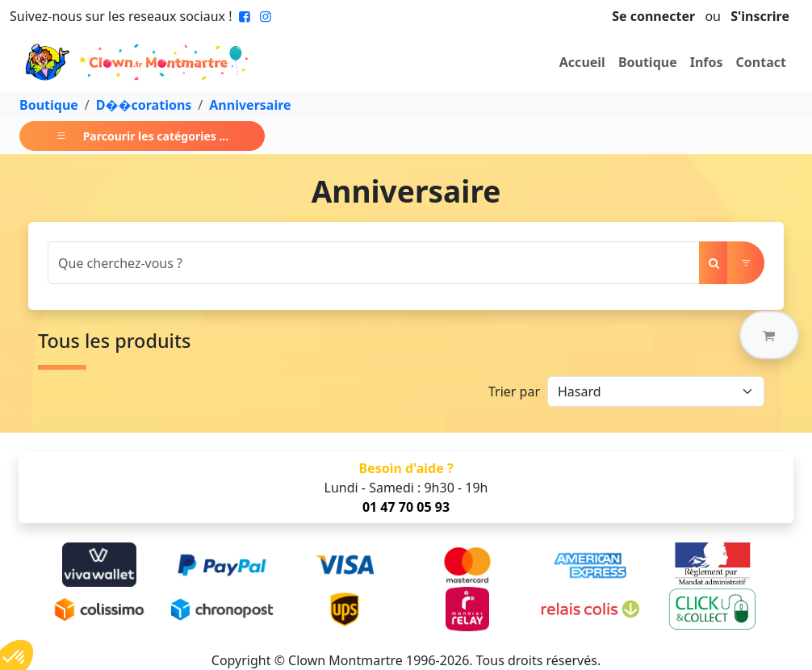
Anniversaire (250, 105)
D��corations (144, 105)
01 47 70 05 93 (406, 507)
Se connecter (653, 16)
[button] (769, 335)
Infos (707, 62)
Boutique (648, 62)
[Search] (374, 263)
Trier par (514, 392)
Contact (761, 62)
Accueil (582, 62)
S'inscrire (760, 16)
